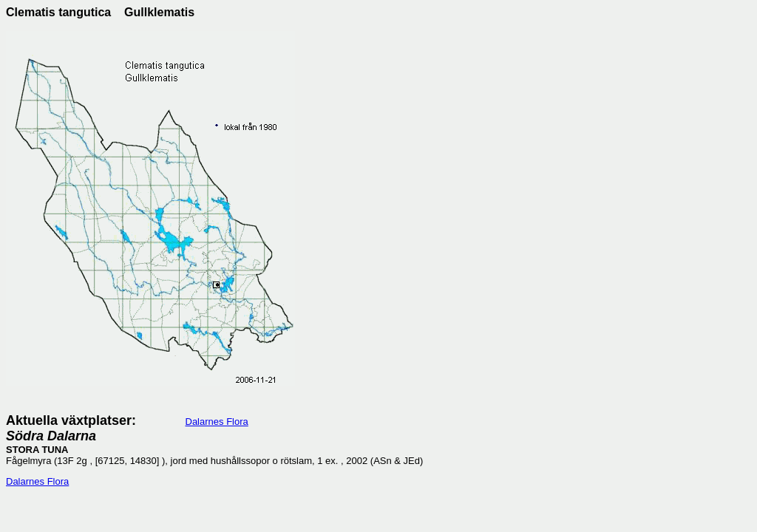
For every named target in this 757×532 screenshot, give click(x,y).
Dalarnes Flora (217, 422)
